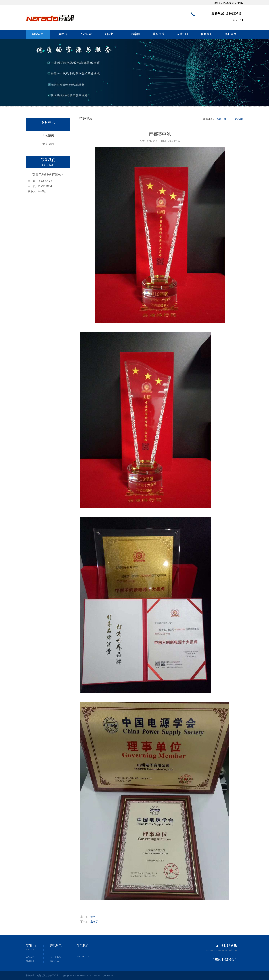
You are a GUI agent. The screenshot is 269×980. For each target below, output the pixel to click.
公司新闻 (30, 957)
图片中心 (228, 119)
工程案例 (134, 34)
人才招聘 (182, 34)
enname (30, 949)
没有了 (94, 917)
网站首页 (38, 34)
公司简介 (239, 3)
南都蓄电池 (55, 957)
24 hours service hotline (221, 950)
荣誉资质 (158, 34)
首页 (219, 119)
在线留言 (218, 3)
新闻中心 (110, 34)
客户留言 (231, 34)
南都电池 (54, 961)
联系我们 (229, 3)
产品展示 (86, 34)
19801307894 (83, 957)
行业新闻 (30, 961)
